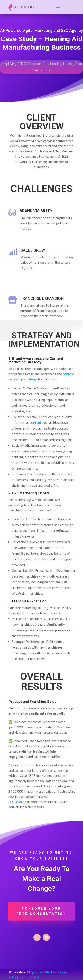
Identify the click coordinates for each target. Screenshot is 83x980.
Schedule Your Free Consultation (41, 911)
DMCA (35, 977)
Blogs (31, 972)
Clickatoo (19, 802)
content (35, 422)
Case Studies (47, 972)
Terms (23, 977)
